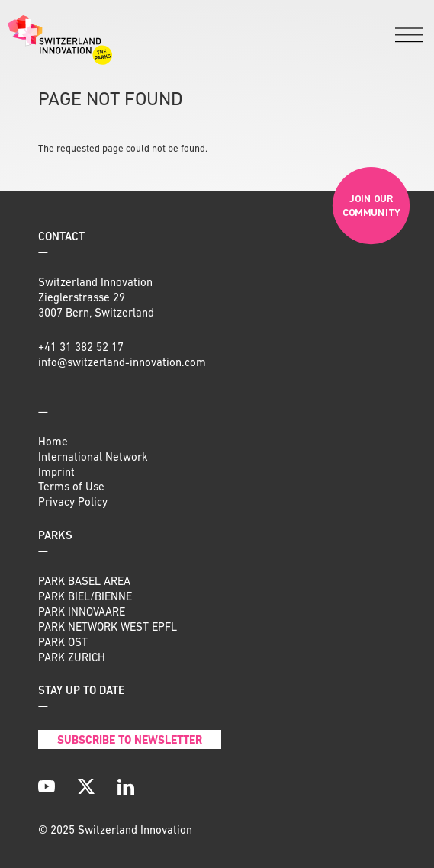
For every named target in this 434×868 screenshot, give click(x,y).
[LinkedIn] (126, 786)
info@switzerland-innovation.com (122, 363)
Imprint (56, 473)
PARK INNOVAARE (82, 613)
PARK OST (63, 643)
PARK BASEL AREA (84, 582)
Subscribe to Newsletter (130, 741)
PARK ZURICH (72, 659)
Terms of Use (71, 488)
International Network (93, 458)
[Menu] (409, 36)
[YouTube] (47, 786)
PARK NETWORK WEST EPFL (108, 628)
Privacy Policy (73, 503)
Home (53, 443)
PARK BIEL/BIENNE (85, 598)
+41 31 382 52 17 (81, 348)
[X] (86, 786)
